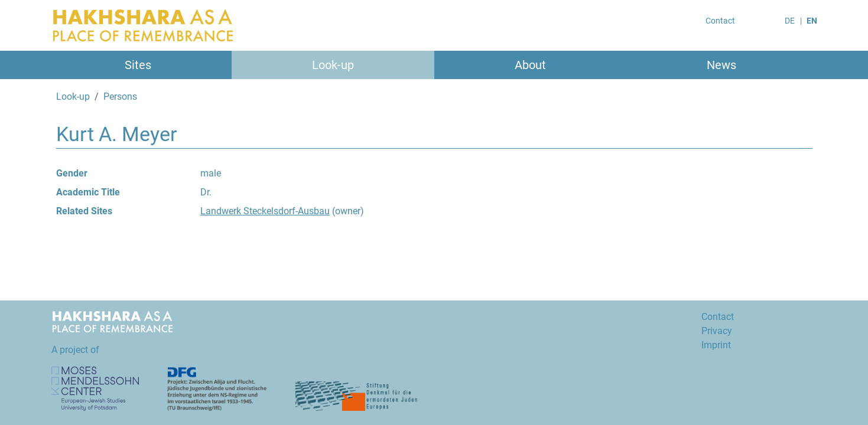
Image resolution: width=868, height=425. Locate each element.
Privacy (717, 331)
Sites (138, 65)
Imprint (716, 345)
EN (812, 21)
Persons (120, 97)
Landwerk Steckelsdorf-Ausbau (265, 211)
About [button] (530, 65)
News (721, 65)
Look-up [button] (333, 65)
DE (790, 21)
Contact (720, 21)
